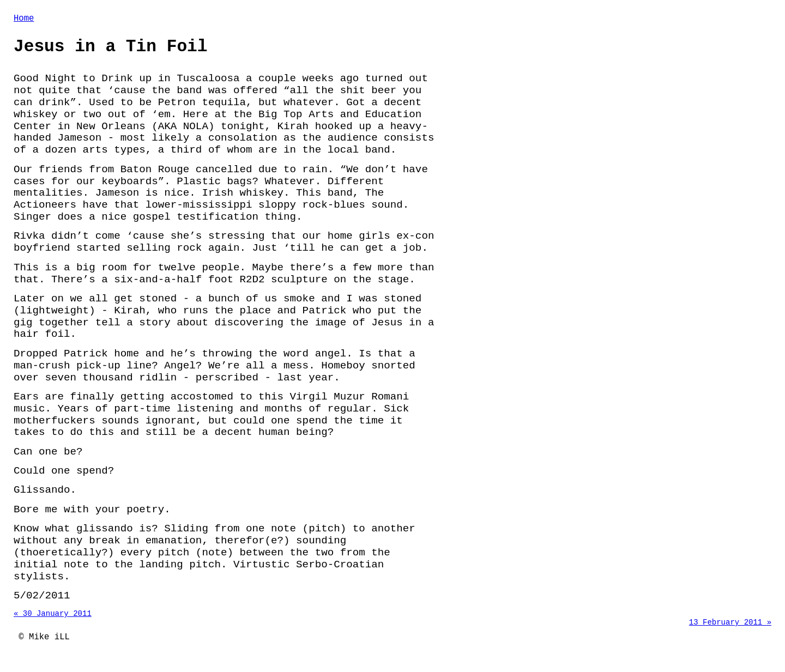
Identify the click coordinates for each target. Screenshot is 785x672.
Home (24, 20)
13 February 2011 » (730, 631)
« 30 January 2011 (53, 620)
